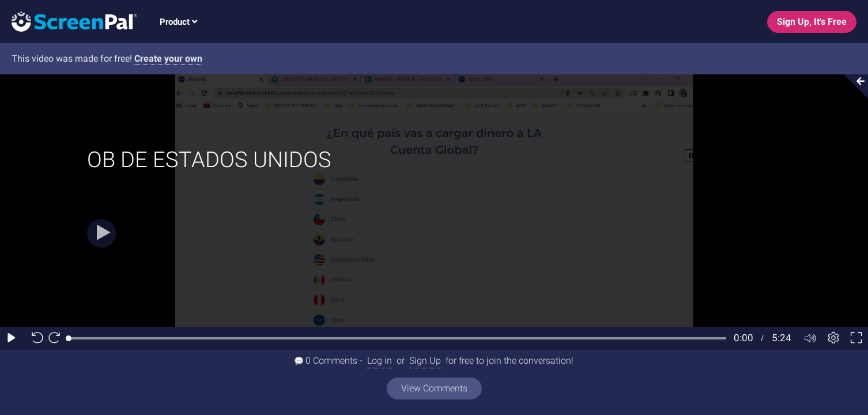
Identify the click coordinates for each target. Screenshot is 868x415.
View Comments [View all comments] (434, 388)
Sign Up (425, 361)
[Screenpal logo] (69, 21)
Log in (380, 361)
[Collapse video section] (853, 86)
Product (178, 22)
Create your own (168, 59)
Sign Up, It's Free (812, 22)
